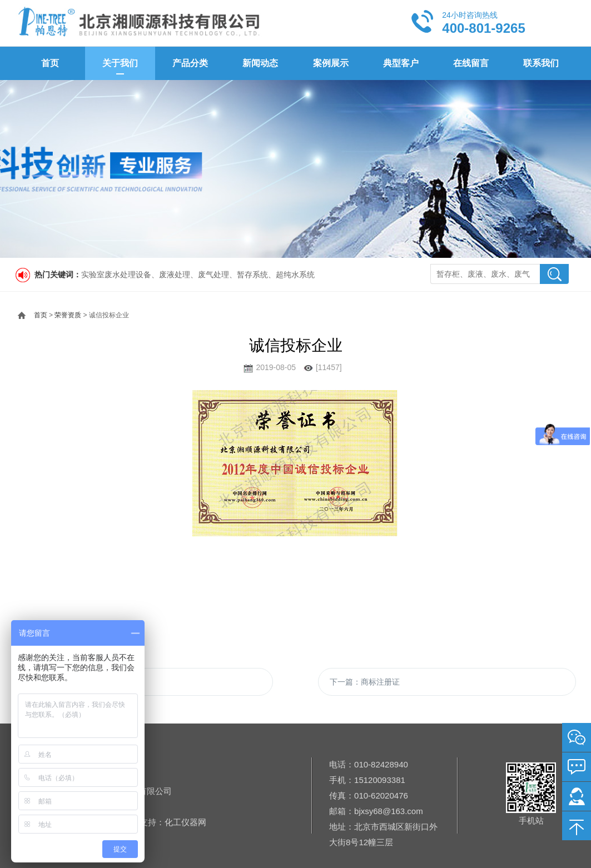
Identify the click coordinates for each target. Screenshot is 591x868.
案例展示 (331, 63)
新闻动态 (260, 63)
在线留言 (471, 63)
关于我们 (120, 63)
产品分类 (190, 63)
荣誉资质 (68, 315)
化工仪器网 (185, 822)
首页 (50, 63)
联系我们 (541, 63)
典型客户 (401, 63)
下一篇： (365, 682)
